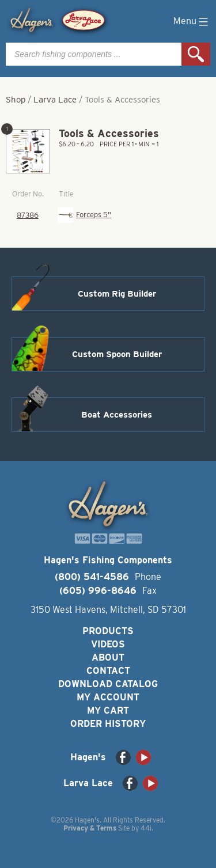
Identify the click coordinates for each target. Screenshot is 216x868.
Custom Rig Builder (117, 294)
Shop (16, 100)
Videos (108, 644)
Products (108, 631)
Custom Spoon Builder (117, 354)
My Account (108, 697)
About (108, 657)
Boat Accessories (117, 415)
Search (196, 54)
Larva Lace (55, 100)
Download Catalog (108, 684)
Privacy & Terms (90, 828)
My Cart (108, 710)
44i (146, 828)
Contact (108, 671)
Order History (108, 724)
